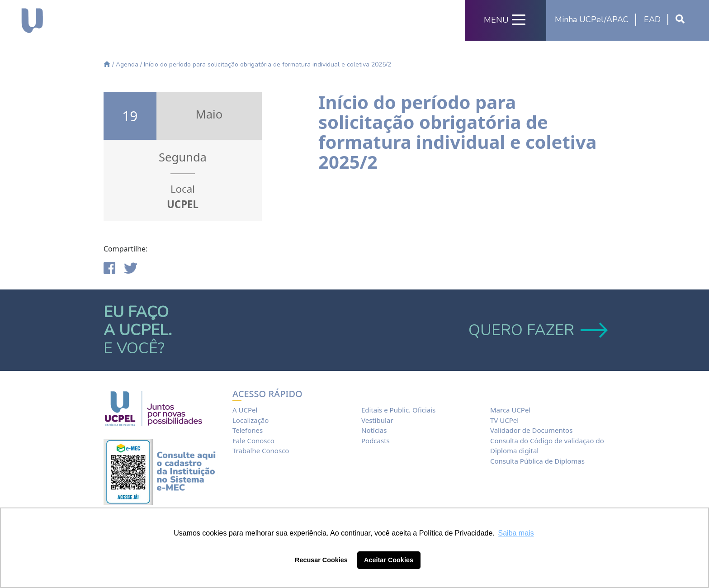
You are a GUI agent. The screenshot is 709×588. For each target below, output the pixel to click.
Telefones (248, 430)
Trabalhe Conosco (261, 450)
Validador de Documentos (531, 430)
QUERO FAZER (537, 330)
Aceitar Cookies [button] (389, 560)
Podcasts (376, 441)
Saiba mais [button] (516, 533)
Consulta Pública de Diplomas (537, 461)
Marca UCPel (510, 410)
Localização (251, 420)
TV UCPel (504, 420)
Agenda (127, 64)
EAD (652, 19)
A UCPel (245, 410)
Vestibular (377, 420)
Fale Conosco (253, 441)
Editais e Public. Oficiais (398, 410)
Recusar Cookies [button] (321, 560)
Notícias (374, 430)
